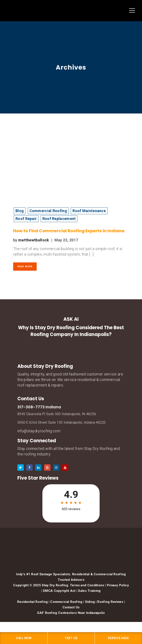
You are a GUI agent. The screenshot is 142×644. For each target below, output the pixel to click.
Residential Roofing (33, 602)
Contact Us (71, 607)
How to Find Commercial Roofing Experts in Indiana (69, 231)
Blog (20, 211)
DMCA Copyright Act (59, 591)
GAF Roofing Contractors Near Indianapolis (71, 613)
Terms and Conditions (87, 585)
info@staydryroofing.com (39, 431)
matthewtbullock (34, 240)
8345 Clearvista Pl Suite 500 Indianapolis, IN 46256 (57, 414)
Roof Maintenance (89, 211)
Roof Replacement (59, 219)
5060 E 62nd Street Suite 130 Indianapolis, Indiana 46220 (62, 422)
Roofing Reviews (110, 602)
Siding (90, 602)
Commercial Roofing (48, 211)
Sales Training (89, 591)
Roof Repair (26, 219)
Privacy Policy (118, 585)
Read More (25, 267)
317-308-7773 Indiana (39, 407)
